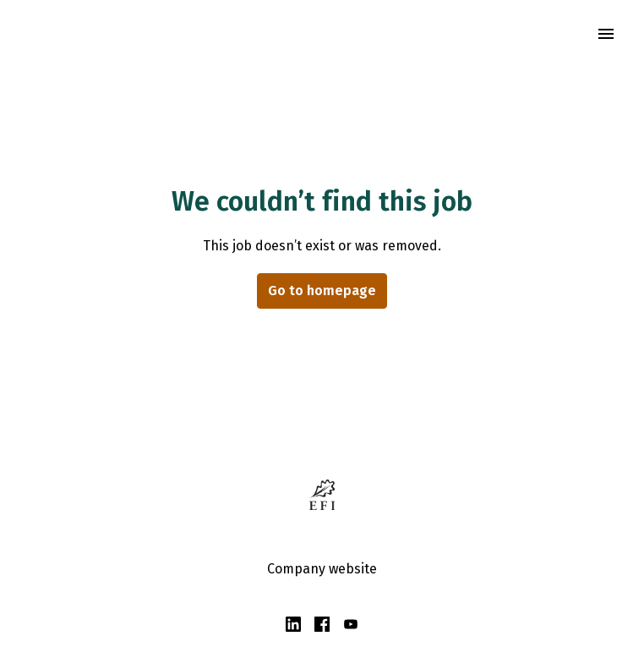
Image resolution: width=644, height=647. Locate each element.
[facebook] (322, 624)
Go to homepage (322, 291)
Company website (322, 569)
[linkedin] (293, 624)
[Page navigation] (606, 34)
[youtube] (351, 624)
